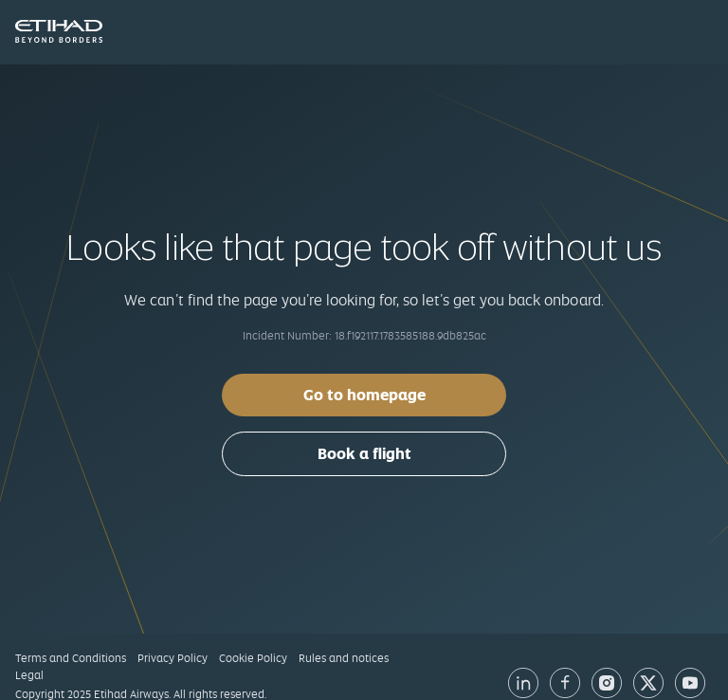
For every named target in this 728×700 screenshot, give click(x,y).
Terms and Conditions (71, 658)
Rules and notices (344, 658)
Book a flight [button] (364, 454)
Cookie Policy (253, 658)
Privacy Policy (173, 658)
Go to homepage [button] (364, 395)
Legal (29, 675)
